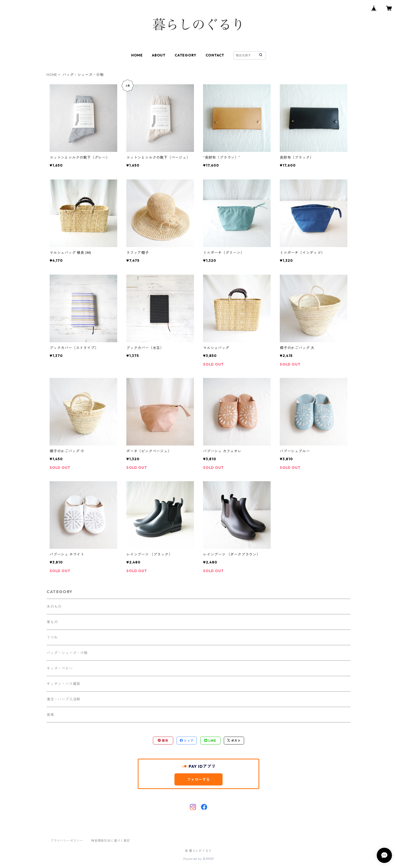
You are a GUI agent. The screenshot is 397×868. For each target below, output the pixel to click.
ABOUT (159, 55)
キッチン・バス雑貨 (63, 684)
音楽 (50, 715)
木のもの (54, 607)
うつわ (52, 637)
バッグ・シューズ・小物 (67, 653)
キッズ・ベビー (60, 668)
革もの (52, 622)
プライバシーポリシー (67, 841)
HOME (137, 55)
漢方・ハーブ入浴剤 (63, 699)
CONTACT (215, 55)
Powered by (199, 859)
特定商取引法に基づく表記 (111, 841)
